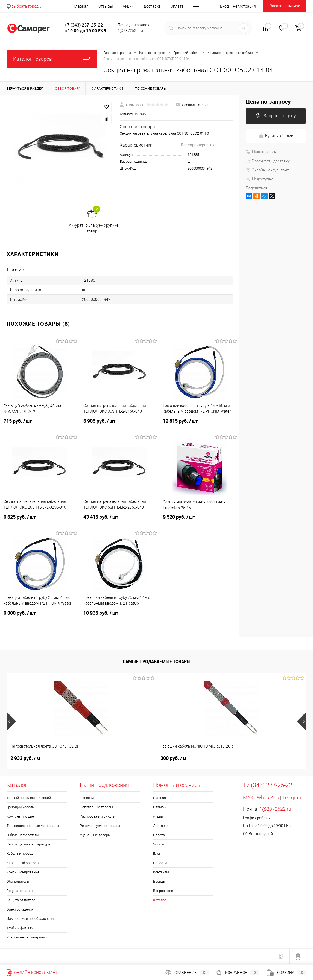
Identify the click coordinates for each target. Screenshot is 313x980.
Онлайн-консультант (267, 170)
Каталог (160, 900)
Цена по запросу (268, 102)
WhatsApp (268, 797)
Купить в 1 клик (276, 136)
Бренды (159, 881)
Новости (160, 863)
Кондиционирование (23, 872)
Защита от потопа (21, 900)
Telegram (292, 797)
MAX (248, 797)
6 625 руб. (40, 520)
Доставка (152, 6)
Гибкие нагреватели (23, 835)
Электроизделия (20, 909)
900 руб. (223, 758)
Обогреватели (18, 881)
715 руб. (40, 424)
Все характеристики (199, 145)
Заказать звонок (285, 6)
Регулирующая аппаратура (28, 844)
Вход (224, 6)
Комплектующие (20, 816)
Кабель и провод (20, 854)
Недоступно (260, 179)
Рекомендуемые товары (100, 826)
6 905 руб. (120, 424)
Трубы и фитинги (20, 928)
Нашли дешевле (263, 152)
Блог (157, 854)
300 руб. (123, 758)
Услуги (159, 844)
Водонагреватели (21, 891)
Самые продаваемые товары (157, 661)
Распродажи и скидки (97, 816)
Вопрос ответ (164, 891)
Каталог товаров (52, 59)
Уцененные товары (95, 835)
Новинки (87, 798)
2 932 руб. (25, 758)
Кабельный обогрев (23, 863)
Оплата (177, 6)
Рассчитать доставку (268, 161)
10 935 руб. (120, 616)
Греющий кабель (20, 807)
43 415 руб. (120, 520)
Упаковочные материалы (27, 937)
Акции (128, 6)
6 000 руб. (40, 616)
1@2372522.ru (275, 809)
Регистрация (244, 6)
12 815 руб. (199, 424)
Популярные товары (96, 807)
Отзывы (106, 6)
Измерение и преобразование (31, 919)
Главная (81, 6)
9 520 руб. (199, 520)
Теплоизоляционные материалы (33, 826)
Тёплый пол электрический (29, 798)
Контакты (161, 872)
